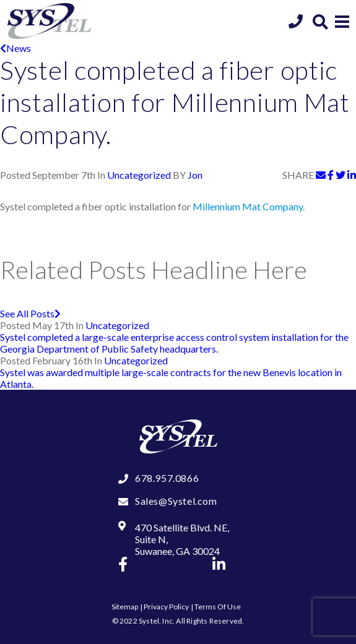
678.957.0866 (167, 478)
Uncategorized (139, 175)
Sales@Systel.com (176, 501)
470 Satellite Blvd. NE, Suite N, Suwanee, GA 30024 (182, 539)
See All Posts (30, 313)
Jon (195, 175)
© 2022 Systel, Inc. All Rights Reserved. (178, 621)
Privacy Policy (166, 607)
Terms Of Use (218, 607)
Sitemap (125, 607)
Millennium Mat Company (248, 206)
